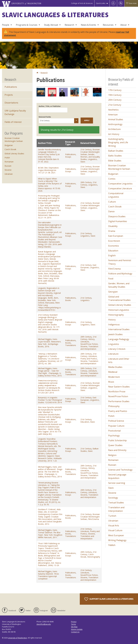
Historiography (94, 557)
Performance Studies (119, 401)
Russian (8, 166)
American (113, 115)
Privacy (74, 622)
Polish (7, 158)
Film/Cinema (93, 519)
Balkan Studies (116, 151)
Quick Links (101, 3)
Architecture (114, 129)
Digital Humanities (118, 221)
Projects (9, 95)
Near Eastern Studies (119, 387)
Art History (114, 134)
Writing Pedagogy (117, 540)
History (91, 339)
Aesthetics (113, 110)
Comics (112, 179)
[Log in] (113, 3)
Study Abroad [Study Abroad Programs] (51, 25)
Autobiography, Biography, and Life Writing (118, 142)
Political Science (116, 421)
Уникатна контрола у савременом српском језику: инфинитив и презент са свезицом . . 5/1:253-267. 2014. (49, 387)
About (124, 25)
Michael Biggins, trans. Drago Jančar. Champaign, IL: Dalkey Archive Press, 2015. (50, 372)
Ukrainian (9, 174)
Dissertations (11, 103)
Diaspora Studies (117, 216)
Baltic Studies (115, 156)
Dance (111, 211)
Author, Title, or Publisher (50, 106)
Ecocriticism (114, 241)
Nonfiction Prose (117, 392)
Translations (71, 345)
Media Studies (115, 367)
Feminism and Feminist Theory (120, 262)
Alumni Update (77, 629)
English (112, 255)
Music (111, 382)
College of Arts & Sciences (82, 3)
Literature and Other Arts (119, 361)
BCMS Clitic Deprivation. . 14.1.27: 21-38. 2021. (49, 170)
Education (85, 422)
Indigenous (114, 324)
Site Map (74, 627)
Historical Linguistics (119, 310)
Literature (85, 342)
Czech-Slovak (10, 149)
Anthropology (115, 124)
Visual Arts (114, 526)
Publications (70, 154)
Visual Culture (115, 530)
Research (69, 25)
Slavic (83, 162)
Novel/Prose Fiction (89, 344)
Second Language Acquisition (117, 476)
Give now (131, 3)
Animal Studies (116, 119)
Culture (112, 202)
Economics (114, 246)
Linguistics (92, 159)
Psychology (114, 436)
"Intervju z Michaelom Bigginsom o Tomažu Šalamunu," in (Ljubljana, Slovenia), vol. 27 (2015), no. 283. (50, 359)
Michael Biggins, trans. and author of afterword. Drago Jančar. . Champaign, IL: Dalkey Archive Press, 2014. (50, 472)
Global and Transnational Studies (119, 298)
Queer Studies (115, 445)
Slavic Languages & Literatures (55, 15)
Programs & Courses (27, 25)
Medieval (113, 372)
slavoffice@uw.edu (44, 624)
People (6, 25)
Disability (113, 226)
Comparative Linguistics (120, 184)
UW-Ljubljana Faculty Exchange (15, 112)
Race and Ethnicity (117, 450)
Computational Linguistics (116, 195)
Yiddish (112, 545)
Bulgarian (9, 145)
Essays (68, 157)
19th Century (115, 95)
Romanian (9, 162)
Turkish (112, 516)
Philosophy (114, 406)
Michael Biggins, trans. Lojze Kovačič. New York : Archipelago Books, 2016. (50, 343)
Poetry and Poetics (89, 359)
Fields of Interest (13, 122)
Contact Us (75, 632)
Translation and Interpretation (89, 348)
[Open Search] (121, 3)
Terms (73, 624)
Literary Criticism (117, 349)
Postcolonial (114, 431)
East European (88, 266)
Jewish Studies (115, 334)
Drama (112, 231)
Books (68, 300)
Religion (112, 455)
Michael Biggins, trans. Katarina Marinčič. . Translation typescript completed (49, 575)
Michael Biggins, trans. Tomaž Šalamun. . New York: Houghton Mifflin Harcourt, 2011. (50, 534)
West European (116, 535)
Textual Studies (116, 503)
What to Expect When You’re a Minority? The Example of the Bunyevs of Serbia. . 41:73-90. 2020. (50, 185)
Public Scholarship (117, 440)
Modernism (114, 377)
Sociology (113, 498)
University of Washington (17, 638)
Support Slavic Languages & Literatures (109, 599)
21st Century (86, 149)
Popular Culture (116, 426)
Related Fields (45, 117)
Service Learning (117, 483)
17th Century (115, 90)
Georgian (113, 292)
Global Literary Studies (14, 154)
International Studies (119, 329)
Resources (108, 25)
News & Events (88, 25)
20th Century (86, 182)
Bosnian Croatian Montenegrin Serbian (90, 152)
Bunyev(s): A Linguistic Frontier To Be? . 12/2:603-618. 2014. (50, 400)
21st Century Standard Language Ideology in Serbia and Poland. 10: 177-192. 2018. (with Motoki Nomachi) (50, 323)
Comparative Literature (120, 188)
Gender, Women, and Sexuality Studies (90, 157)
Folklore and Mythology (120, 274)
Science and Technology (120, 470)
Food (111, 279)
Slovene (84, 346)
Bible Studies (115, 161)
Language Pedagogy (119, 339)
